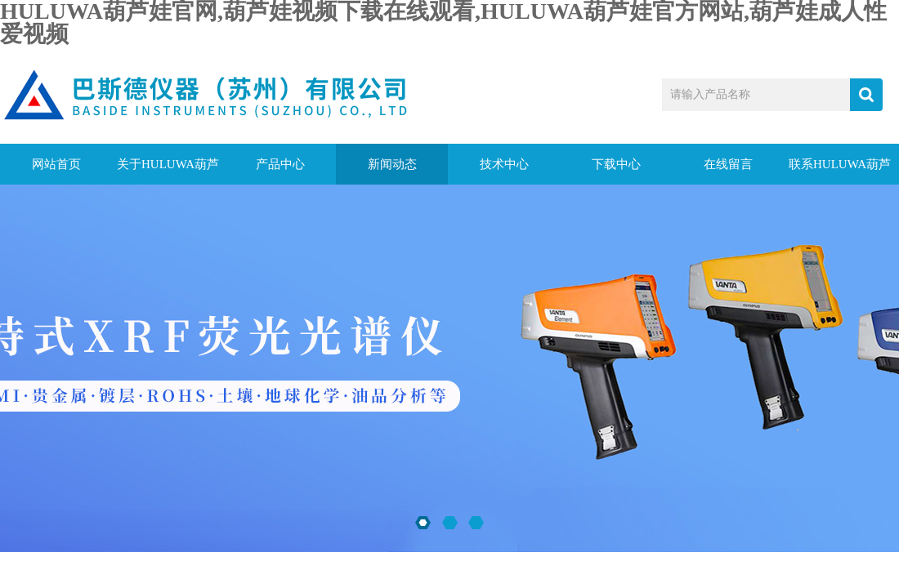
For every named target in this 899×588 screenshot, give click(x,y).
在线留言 (728, 164)
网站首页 (56, 164)
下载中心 (616, 164)
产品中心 (280, 164)
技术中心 (504, 164)
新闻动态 (392, 164)
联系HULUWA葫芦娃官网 (840, 171)
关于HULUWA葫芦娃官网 (168, 171)
